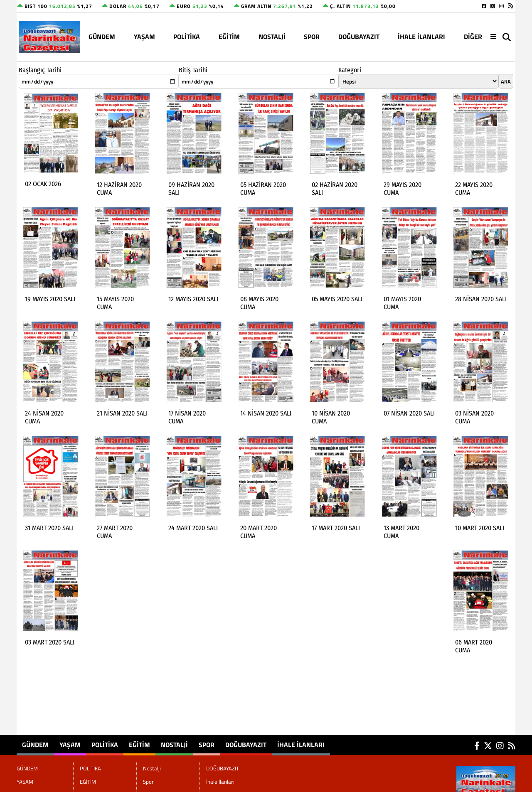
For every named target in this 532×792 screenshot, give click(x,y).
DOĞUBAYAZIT (359, 37)
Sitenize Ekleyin (85, 785)
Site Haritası (38, 785)
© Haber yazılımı (472, 785)
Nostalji (272, 37)
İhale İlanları (421, 37)
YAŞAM (144, 37)
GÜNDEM (102, 37)
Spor (312, 37)
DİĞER (473, 37)
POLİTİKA (187, 37)
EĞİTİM (229, 37)
